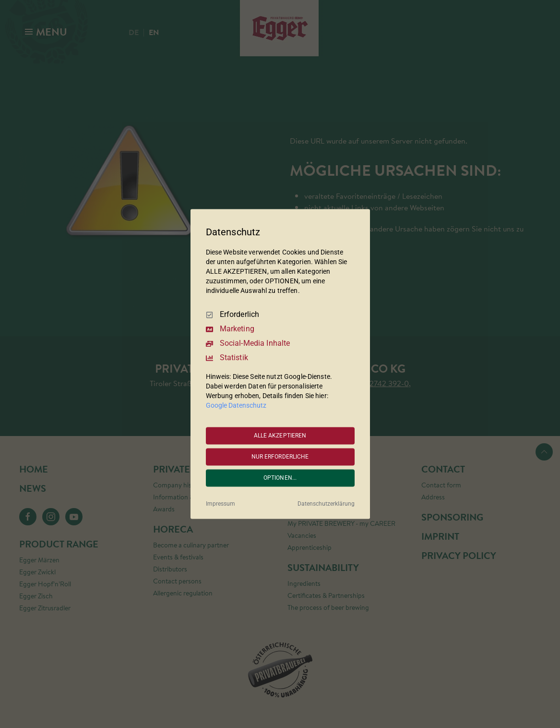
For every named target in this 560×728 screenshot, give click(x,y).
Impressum (220, 504)
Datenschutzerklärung (326, 504)
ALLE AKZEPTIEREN (280, 436)
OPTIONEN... (280, 478)
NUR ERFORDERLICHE (280, 457)
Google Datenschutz (236, 406)
